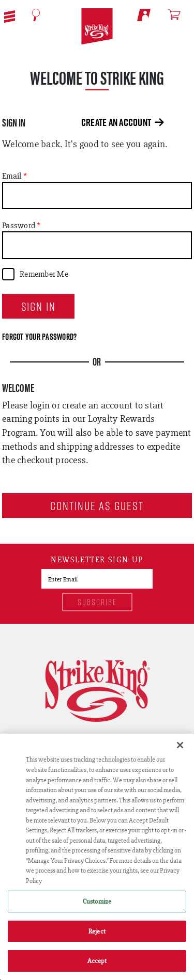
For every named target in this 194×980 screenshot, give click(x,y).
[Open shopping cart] (179, 14)
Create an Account (123, 122)
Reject (97, 931)
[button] (10, 15)
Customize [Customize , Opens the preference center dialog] (97, 901)
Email (12, 176)
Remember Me (44, 274)
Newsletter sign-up (97, 560)
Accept (97, 961)
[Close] (180, 745)
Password (19, 226)
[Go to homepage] (97, 27)
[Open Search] (36, 15)
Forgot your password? (39, 337)
